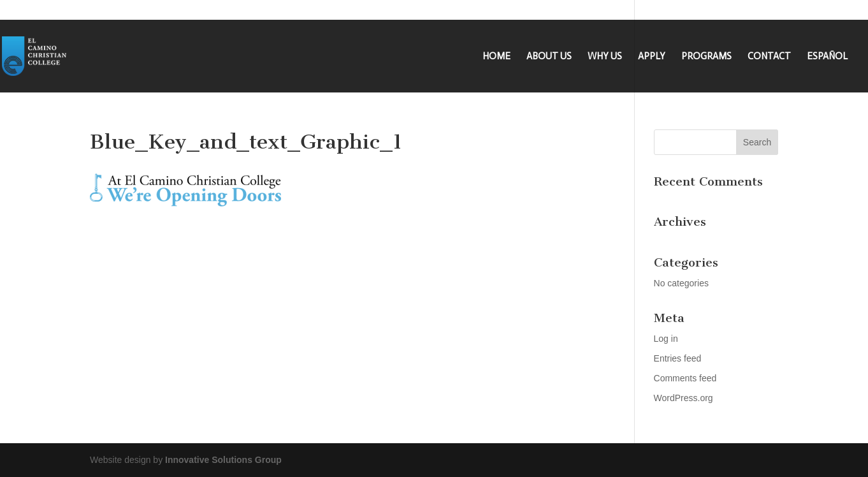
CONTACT (769, 57)
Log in (666, 339)
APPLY (652, 57)
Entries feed (678, 358)
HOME (496, 57)
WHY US (605, 57)
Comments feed (685, 378)
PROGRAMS (706, 57)
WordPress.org (684, 398)
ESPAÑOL (827, 57)
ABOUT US (549, 57)
